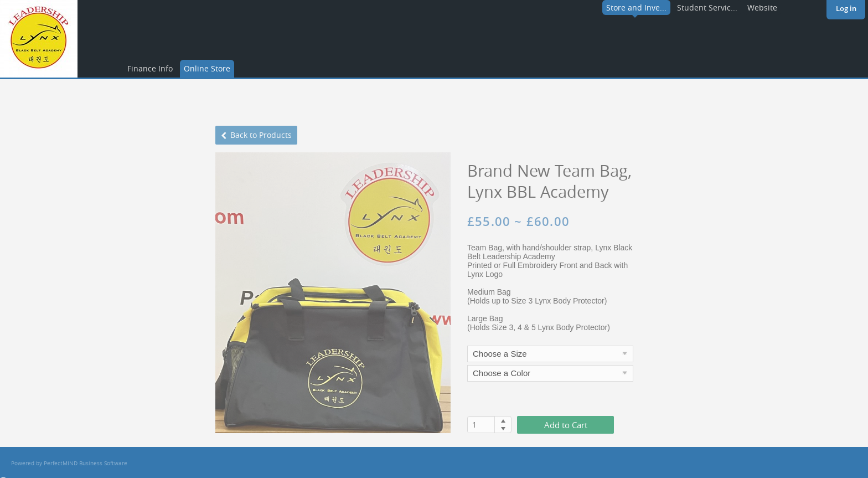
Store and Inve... (636, 7)
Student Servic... (707, 7)
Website (762, 7)
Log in (846, 8)
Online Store (207, 68)
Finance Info (150, 68)
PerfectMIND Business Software (86, 463)
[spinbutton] (481, 425)
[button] (503, 420)
